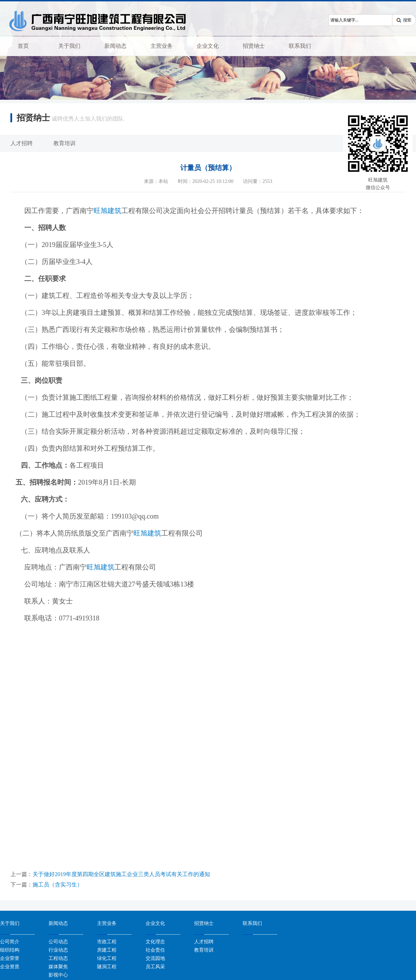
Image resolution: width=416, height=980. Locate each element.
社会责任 (155, 950)
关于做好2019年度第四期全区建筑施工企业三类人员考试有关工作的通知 (121, 874)
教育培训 (64, 143)
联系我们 (300, 46)
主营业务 (162, 46)
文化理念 (155, 942)
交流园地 (155, 958)
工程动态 (58, 958)
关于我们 (69, 46)
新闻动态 (115, 46)
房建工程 (107, 950)
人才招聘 (21, 143)
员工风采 (155, 966)
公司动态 (58, 942)
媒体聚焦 (58, 966)
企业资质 (10, 966)
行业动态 (58, 950)
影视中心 (58, 975)
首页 (23, 46)
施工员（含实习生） (58, 885)
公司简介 (10, 942)
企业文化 (208, 46)
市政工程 (107, 942)
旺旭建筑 (107, 211)
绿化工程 (107, 958)
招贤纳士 (254, 46)
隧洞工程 (107, 966)
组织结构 (10, 950)
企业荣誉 (10, 958)
